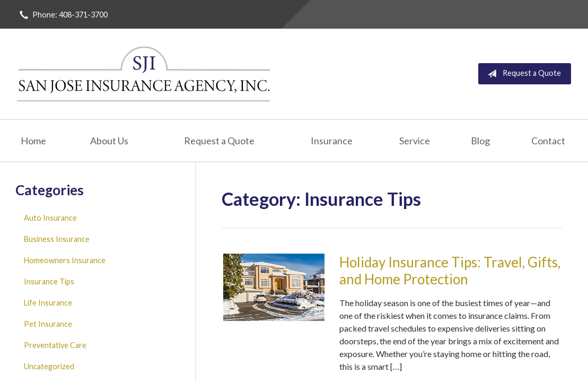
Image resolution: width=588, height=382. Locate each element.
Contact (548, 141)
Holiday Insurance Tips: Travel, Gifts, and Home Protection (450, 271)
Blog (480, 141)
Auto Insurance (50, 218)
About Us (109, 141)
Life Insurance (48, 303)
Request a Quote (522, 74)
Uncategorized (49, 366)
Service (415, 141)
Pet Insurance (48, 324)
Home (33, 141)
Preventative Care (55, 345)
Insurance (332, 141)
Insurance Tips (49, 281)
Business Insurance (57, 239)
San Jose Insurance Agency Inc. (144, 74)
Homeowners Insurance (65, 260)
